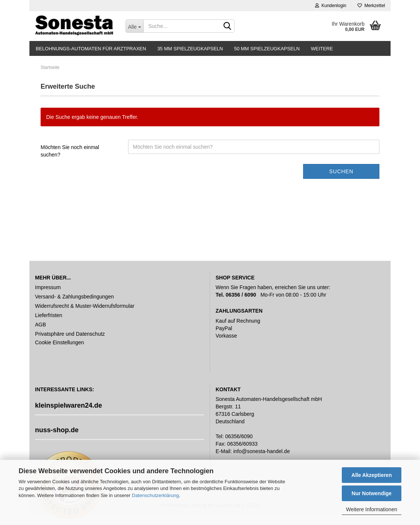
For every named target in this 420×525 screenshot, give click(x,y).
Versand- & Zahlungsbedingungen (74, 297)
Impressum (48, 287)
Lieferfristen (49, 315)
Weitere (322, 49)
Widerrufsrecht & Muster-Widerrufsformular (85, 306)
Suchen (341, 171)
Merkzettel (371, 6)
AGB (41, 325)
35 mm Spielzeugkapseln (190, 49)
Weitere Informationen (371, 509)
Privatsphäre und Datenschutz (70, 334)
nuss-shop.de (57, 430)
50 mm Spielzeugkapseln (267, 49)
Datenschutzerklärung (155, 495)
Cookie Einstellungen (60, 342)
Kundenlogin (331, 6)
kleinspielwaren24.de (69, 405)
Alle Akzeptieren (372, 475)
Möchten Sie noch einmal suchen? (70, 151)
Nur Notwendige (371, 493)
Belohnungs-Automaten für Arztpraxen (91, 49)
